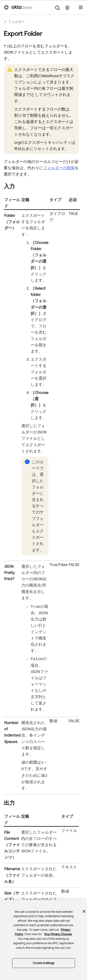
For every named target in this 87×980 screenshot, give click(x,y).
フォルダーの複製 (59, 168)
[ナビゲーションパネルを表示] (81, 7)
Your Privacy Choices (58, 934)
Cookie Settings (44, 963)
